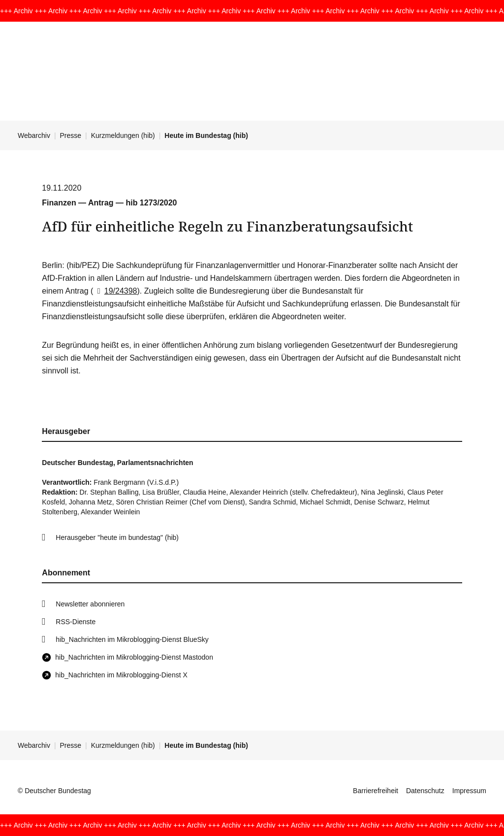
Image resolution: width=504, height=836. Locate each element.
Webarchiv (34, 135)
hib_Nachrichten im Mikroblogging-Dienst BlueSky (132, 639)
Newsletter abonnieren (90, 604)
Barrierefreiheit (376, 791)
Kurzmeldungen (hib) (123, 135)
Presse (71, 135)
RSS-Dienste (76, 622)
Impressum (469, 791)
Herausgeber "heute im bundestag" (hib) (117, 537)
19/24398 (115, 291)
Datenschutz (425, 791)
